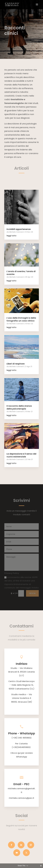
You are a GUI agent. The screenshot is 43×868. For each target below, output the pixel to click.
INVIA (32, 593)
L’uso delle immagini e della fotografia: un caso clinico (21, 319)
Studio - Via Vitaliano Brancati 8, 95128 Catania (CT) (22, 672)
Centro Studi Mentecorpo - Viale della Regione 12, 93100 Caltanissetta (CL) (21, 685)
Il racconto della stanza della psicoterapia (19, 407)
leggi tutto (11, 236)
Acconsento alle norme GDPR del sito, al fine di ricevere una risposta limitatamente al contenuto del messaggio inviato (21, 582)
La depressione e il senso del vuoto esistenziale (21, 455)
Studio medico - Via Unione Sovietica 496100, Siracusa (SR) (22, 698)
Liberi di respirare (16, 364)
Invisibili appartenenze (19, 229)
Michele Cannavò (17, 232)
